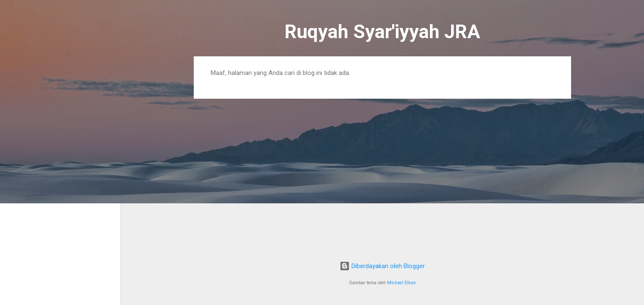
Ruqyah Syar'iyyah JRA (382, 32)
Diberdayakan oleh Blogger (382, 266)
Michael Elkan (401, 283)
